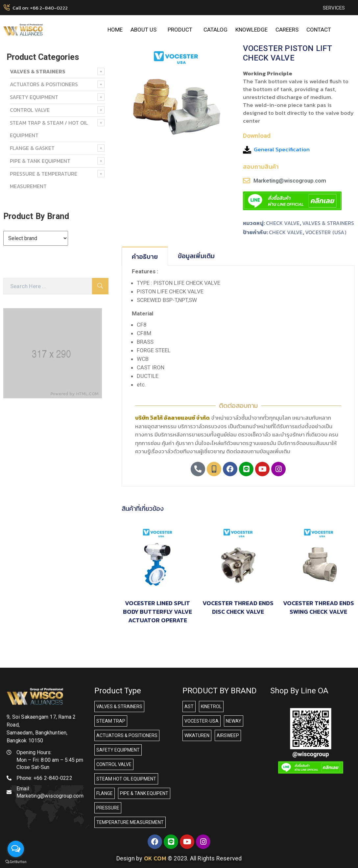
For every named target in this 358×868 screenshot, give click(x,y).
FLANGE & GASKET (32, 148)
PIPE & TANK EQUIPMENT (40, 161)
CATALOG (215, 30)
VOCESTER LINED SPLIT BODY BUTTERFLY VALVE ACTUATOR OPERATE (157, 612)
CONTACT (319, 30)
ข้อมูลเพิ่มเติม (196, 256)
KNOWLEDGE (251, 30)
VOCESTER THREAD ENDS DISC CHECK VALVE (238, 607)
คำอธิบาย (145, 257)
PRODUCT (182, 30)
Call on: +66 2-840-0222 (40, 8)
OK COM (155, 858)
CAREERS (287, 30)
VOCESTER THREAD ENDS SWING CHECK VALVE (319, 607)
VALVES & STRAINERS (328, 223)
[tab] (145, 256)
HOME (115, 30)
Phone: (44, 778)
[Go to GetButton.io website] (16, 861)
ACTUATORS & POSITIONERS (44, 84)
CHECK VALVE (283, 223)
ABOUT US (145, 30)
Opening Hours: (34, 752)
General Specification (282, 149)
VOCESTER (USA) (326, 232)
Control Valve (30, 110)
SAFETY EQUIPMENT (34, 97)
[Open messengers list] (16, 849)
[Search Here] (48, 286)
